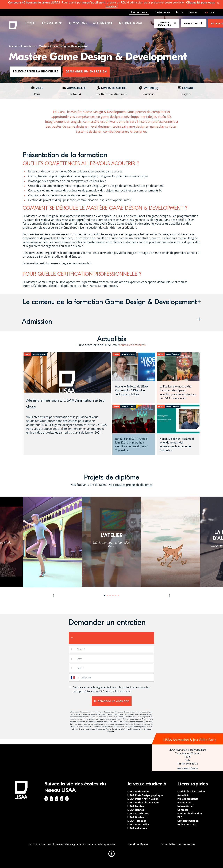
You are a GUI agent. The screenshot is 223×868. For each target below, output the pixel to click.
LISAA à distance (137, 828)
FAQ (180, 817)
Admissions (78, 23)
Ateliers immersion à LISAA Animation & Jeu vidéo (65, 404)
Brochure (191, 23)
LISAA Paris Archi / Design (143, 799)
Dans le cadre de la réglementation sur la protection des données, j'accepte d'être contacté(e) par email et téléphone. (112, 689)
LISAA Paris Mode (138, 791)
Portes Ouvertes (167, 24)
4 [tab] (113, 595)
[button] (111, 303)
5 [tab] (116, 595)
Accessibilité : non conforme (178, 844)
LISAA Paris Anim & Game (143, 802)
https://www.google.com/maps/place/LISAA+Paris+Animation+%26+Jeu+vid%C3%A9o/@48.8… (187, 768)
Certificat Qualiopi (188, 821)
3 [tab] (110, 595)
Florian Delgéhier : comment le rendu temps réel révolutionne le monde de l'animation (177, 445)
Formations (28, 46)
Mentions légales (138, 844)
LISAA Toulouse (137, 821)
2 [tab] (107, 595)
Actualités (183, 795)
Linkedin (57, 799)
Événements (139, 12)
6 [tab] (118, 595)
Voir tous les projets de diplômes (131, 485)
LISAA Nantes (136, 806)
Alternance (103, 23)
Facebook (46, 799)
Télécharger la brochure (35, 72)
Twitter (62, 799)
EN (213, 13)
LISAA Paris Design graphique (145, 795)
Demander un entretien (86, 72)
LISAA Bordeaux (137, 817)
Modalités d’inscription (191, 791)
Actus (179, 12)
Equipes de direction (190, 813)
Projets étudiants (188, 799)
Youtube (67, 799)
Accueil (14, 46)
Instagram (51, 799)
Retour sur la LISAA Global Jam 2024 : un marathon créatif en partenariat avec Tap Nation (132, 445)
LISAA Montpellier (138, 824)
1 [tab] (105, 595)
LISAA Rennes (136, 810)
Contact (194, 12)
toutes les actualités (132, 345)
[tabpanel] (111, 542)
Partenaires (162, 12)
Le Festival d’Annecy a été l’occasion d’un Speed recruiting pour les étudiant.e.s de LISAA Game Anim (178, 392)
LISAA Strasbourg (138, 813)
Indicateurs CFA (187, 824)
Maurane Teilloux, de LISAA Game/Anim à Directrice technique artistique (132, 391)
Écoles (31, 23)
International (131, 23)
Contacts (183, 810)
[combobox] (74, 678)
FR (208, 13)
